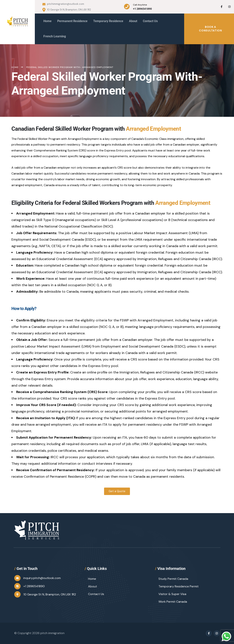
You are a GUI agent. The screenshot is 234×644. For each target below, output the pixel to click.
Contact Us (96, 594)
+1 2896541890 (142, 9)
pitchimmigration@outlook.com (63, 4)
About (93, 586)
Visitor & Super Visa (172, 594)
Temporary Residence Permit (179, 586)
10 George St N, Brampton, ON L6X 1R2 (67, 10)
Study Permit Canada (173, 579)
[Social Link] (221, 7)
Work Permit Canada (173, 602)
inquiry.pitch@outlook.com (42, 578)
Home (92, 579)
